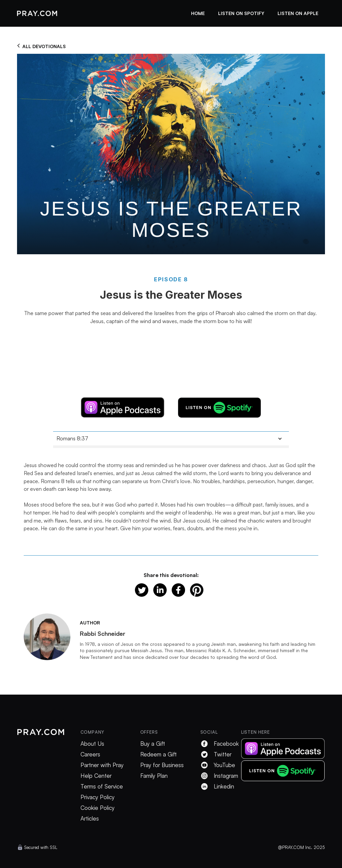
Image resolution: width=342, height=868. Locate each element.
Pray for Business (162, 765)
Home (198, 13)
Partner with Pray (102, 765)
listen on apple (298, 13)
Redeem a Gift (158, 754)
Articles (90, 819)
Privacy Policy (98, 797)
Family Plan (154, 776)
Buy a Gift (153, 744)
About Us (92, 744)
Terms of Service (102, 786)
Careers (90, 754)
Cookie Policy (98, 808)
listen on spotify (241, 13)
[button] (171, 438)
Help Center (96, 776)
